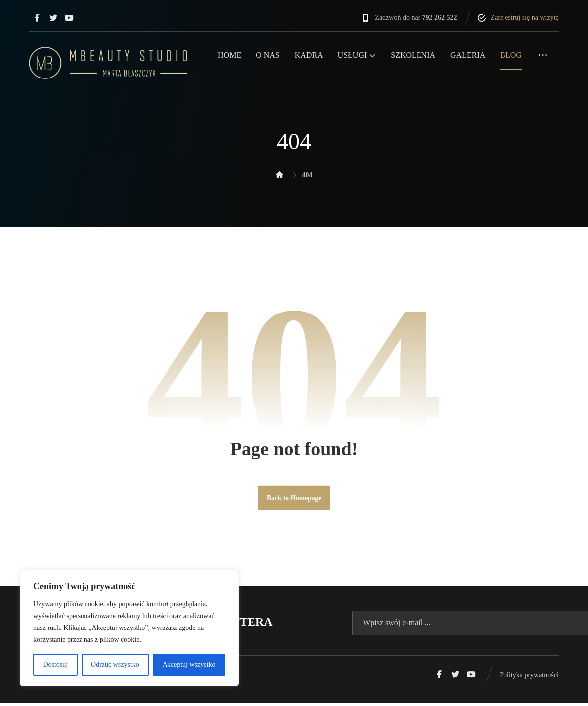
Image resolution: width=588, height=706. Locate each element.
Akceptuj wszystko (189, 665)
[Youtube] (69, 18)
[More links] (543, 59)
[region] (129, 628)
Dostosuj (55, 665)
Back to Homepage (294, 501)
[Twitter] (53, 18)
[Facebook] (37, 18)
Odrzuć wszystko (115, 665)
